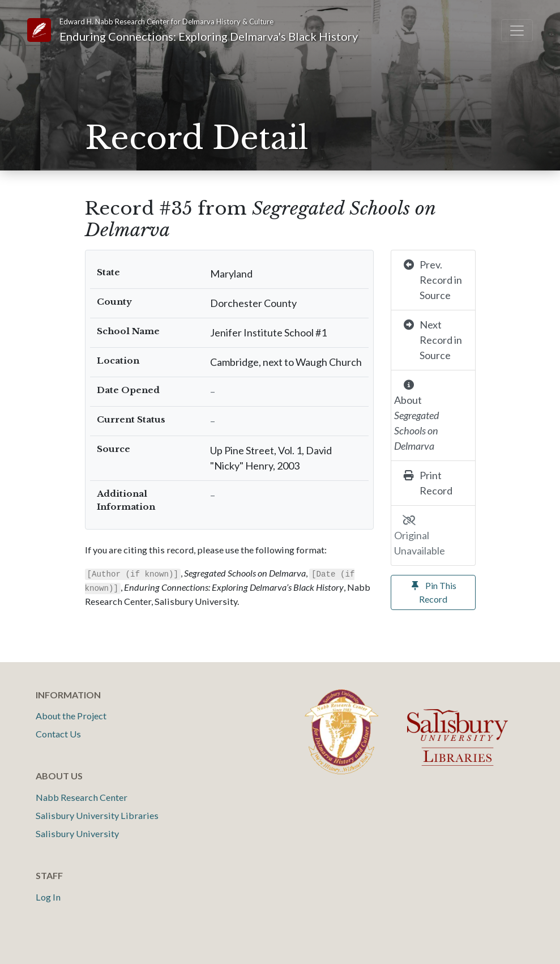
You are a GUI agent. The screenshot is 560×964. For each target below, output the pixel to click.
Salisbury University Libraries (97, 815)
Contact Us (58, 734)
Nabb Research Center (82, 797)
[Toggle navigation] (517, 31)
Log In (48, 897)
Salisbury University (77, 833)
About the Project (71, 716)
